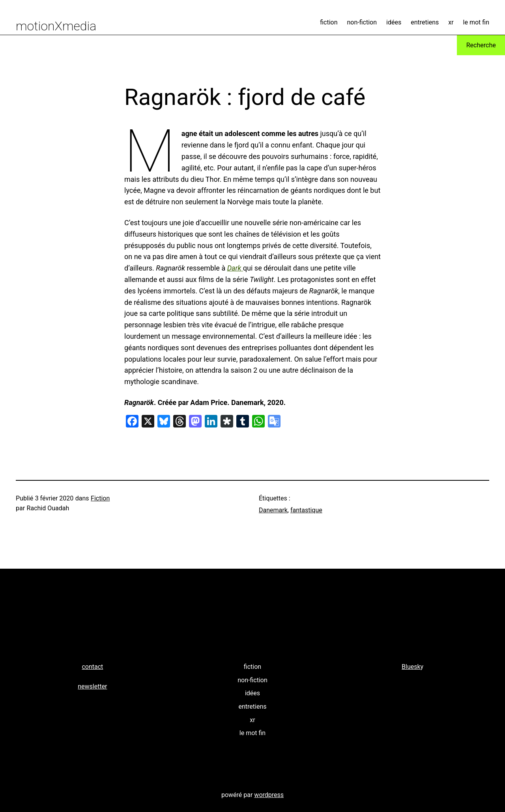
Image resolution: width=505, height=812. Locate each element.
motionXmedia (56, 26)
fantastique (306, 510)
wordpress (269, 795)
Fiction (100, 498)
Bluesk (411, 667)
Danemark (273, 510)
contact (92, 667)
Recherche (481, 45)
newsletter (92, 686)
